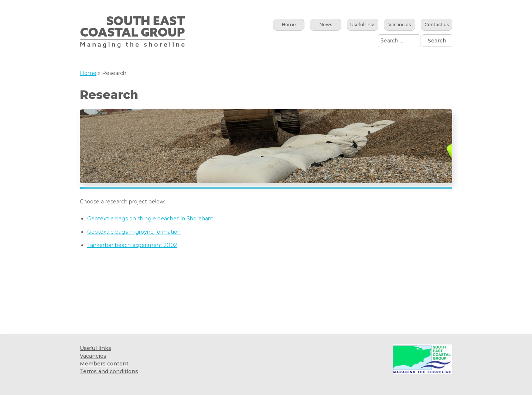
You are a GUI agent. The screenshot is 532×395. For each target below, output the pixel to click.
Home (289, 25)
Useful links (363, 25)
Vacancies (400, 25)
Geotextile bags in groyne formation (134, 232)
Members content (104, 364)
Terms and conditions (109, 371)
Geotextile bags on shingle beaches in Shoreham (150, 219)
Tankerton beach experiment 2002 (132, 245)
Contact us (437, 25)
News (326, 25)
